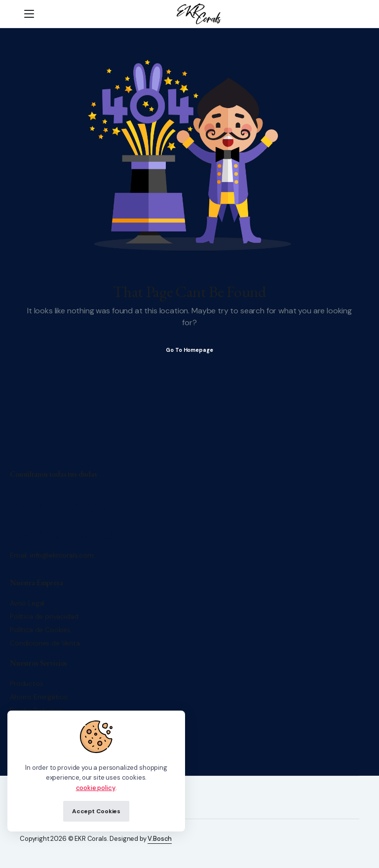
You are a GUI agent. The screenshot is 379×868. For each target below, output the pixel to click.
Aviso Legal (27, 603)
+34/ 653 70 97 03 (61, 535)
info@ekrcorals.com (62, 555)
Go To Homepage (189, 350)
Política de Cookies (40, 630)
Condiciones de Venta (45, 643)
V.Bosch (160, 839)
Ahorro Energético (39, 697)
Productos (27, 683)
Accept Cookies (96, 811)
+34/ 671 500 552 (59, 508)
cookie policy (96, 788)
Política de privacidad (44, 616)
